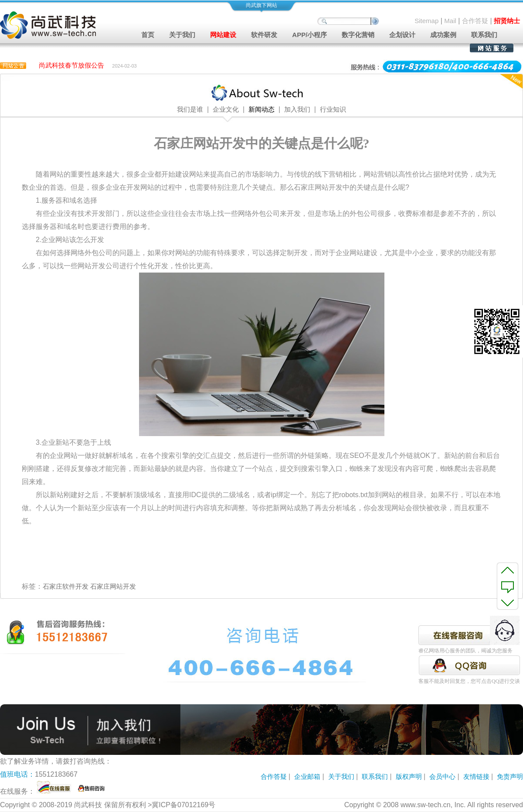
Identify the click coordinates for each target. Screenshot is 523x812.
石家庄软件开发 (66, 586)
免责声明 (510, 776)
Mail (450, 21)
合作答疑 (475, 21)
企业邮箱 (307, 776)
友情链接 (476, 776)
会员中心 (442, 776)
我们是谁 (190, 109)
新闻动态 (261, 109)
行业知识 (333, 109)
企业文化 (226, 109)
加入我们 (297, 109)
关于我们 (341, 776)
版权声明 (409, 776)
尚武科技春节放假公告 (71, 66)
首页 (148, 35)
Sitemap (426, 21)
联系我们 (484, 35)
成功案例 (443, 35)
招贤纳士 (507, 21)
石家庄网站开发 (113, 586)
